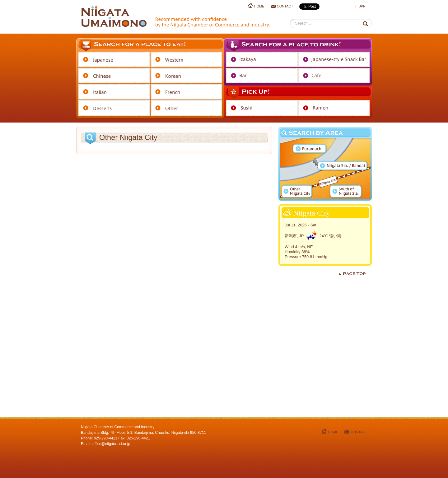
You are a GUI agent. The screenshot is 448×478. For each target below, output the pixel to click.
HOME (259, 6)
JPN (362, 6)
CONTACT (285, 6)
